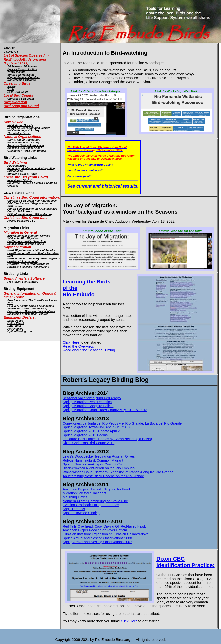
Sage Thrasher (74, 509)
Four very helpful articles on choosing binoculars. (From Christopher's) (31, 307)
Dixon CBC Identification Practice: (186, 562)
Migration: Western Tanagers (84, 493)
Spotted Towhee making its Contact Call (93, 464)
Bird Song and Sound (21, 106)
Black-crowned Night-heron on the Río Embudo (99, 468)
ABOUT (9, 48)
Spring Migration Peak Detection (87, 402)
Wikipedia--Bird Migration (23, 238)
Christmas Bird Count (21, 99)
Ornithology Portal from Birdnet (27, 151)
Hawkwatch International (22, 261)
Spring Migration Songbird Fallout (88, 406)
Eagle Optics (15, 321)
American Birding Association (26, 145)
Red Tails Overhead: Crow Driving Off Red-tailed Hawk (104, 526)
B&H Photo (14, 326)
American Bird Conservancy (25, 148)
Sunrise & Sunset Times (22, 174)
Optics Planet (16, 323)
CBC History (15, 206)
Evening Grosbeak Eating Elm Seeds (91, 505)
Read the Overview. (78, 346)
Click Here (71, 342)
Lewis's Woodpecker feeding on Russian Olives (99, 456)
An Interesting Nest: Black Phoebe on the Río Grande (103, 476)
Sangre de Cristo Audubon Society (28, 128)
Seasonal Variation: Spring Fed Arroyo (92, 398)
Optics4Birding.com (20, 331)
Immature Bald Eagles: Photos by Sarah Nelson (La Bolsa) (107, 439)
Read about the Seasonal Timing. (89, 350)
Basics (12, 87)
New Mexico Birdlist (20, 180)
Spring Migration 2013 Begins (85, 435)
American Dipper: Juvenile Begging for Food (96, 489)
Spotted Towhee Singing (81, 513)
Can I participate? (79, 176)
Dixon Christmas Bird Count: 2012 (89, 443)
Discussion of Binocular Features (28, 314)
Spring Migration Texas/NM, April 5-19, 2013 (96, 427)
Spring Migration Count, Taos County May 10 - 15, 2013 (105, 410)
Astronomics (15, 329)
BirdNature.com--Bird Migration (27, 241)
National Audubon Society (23, 143)
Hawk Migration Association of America (31, 251)
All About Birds (17, 166)
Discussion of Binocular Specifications (31, 311)
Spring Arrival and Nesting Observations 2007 (97, 542)
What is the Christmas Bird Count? (90, 165)
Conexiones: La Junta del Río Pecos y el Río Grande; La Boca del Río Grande (122, 423)
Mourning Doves (75, 497)
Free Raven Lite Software (23, 282)
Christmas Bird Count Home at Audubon (32, 201)
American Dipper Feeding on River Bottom (95, 530)
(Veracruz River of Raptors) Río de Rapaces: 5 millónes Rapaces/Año (28, 265)
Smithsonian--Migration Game (26, 244)
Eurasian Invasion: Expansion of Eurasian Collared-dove (105, 534)
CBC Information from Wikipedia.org (30, 214)
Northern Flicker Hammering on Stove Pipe (95, 501)
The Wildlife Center (19, 133)
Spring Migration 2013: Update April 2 (91, 431)
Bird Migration (15, 102)
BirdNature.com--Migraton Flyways (29, 236)
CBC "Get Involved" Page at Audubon (30, 203)
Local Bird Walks (18, 92)
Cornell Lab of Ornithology (24, 140)
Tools (11, 89)
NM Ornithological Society (23, 131)
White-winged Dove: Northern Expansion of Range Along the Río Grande (118, 472)
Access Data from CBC (21, 221)
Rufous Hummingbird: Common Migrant (93, 460)
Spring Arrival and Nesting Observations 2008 (97, 538)
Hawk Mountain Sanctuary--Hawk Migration (34, 259)
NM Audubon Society (20, 125)
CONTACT (11, 52)
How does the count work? (85, 170)
